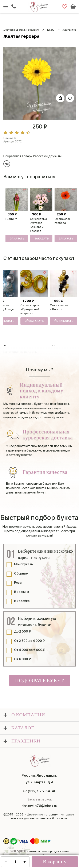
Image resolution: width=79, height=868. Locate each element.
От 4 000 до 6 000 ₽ (30, 650)
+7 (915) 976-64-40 (39, 791)
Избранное (65, 6)
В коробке (22, 601)
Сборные (21, 573)
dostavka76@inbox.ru (39, 806)
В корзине (22, 592)
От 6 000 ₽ (22, 659)
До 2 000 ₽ (22, 631)
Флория (18, 851)
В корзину (55, 862)
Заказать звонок (39, 799)
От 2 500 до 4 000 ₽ (29, 641)
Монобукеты (24, 564)
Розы (18, 583)
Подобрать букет (39, 681)
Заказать (17, 239)
